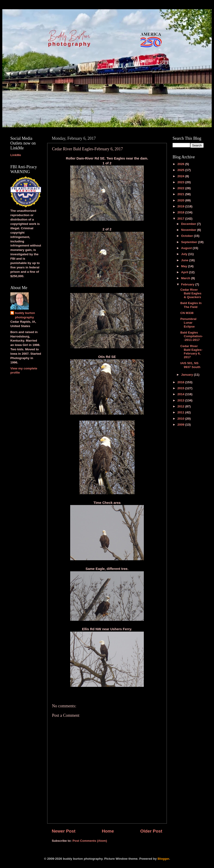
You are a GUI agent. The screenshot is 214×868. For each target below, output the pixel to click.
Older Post (151, 831)
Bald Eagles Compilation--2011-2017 (192, 336)
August (187, 248)
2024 (181, 176)
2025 (181, 170)
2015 (181, 388)
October (188, 236)
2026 (181, 164)
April (185, 272)
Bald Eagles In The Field (191, 305)
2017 (181, 219)
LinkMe (16, 155)
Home (108, 831)
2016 (181, 382)
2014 (181, 394)
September (190, 242)
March (186, 278)
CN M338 (187, 313)
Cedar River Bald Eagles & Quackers (191, 293)
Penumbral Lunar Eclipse (188, 323)
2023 (181, 182)
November (189, 230)
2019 (181, 206)
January (188, 375)
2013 (181, 400)
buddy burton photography (25, 315)
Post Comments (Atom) (90, 841)
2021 (181, 194)
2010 (181, 419)
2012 (181, 406)
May (185, 266)
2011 (181, 412)
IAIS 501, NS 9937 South (190, 365)
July (185, 254)
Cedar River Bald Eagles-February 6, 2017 (191, 352)
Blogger (163, 859)
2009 (181, 425)
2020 (181, 200)
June (185, 260)
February (188, 284)
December (189, 224)
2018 (181, 212)
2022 (181, 188)
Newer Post (64, 831)
